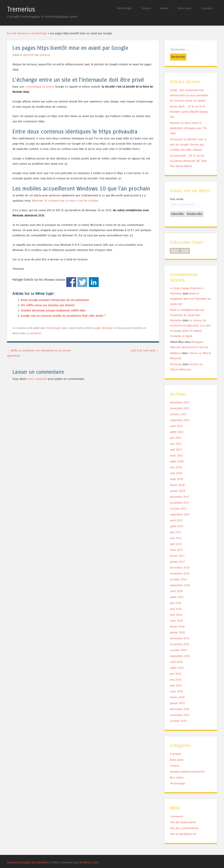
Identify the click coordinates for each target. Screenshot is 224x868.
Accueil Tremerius (18, 33)
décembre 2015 (180, 631)
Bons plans (185, 8)
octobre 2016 (178, 572)
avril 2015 (176, 679)
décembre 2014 (180, 702)
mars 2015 (177, 684)
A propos (207, 8)
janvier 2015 (178, 696)
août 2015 (176, 655)
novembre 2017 (180, 496)
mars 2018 (177, 472)
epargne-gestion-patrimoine (187, 764)
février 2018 (177, 478)
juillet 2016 (177, 590)
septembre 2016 (180, 578)
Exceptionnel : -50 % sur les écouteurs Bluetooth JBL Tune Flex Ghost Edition (188, 154)
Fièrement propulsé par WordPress (28, 855)
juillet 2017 (177, 519)
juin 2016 (176, 596)
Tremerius (21, 9)
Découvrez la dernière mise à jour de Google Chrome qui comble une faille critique (188, 137)
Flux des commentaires (184, 821)
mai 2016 (176, 602)
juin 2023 (176, 431)
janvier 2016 (178, 625)
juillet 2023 (177, 425)
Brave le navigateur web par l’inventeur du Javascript (191, 292)
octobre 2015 (178, 643)
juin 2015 (176, 667)
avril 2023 (176, 443)
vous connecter (37, 379)
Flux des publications (183, 815)
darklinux (175, 346)
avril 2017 (176, 537)
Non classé (177, 770)
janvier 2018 (178, 484)
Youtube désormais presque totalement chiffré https (53, 310)
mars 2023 (177, 449)
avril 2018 (176, 466)
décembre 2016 (180, 561)
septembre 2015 (180, 649)
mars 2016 (177, 614)
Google (97, 328)
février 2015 (177, 690)
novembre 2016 (180, 566)
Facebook (71, 282)
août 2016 (176, 584)
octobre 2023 (178, 407)
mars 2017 (177, 543)
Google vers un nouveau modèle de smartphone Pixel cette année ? (63, 316)
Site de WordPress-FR (183, 827)
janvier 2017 (178, 555)
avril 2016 (176, 608)
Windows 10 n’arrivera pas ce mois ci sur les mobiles (65, 201)
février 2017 (177, 549)
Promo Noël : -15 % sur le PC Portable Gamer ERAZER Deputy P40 (189, 105)
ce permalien (34, 333)
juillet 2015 (177, 661)
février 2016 (177, 620)
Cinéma (146, 8)
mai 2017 (176, 531)
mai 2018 (176, 460)
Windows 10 (109, 328)
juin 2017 (176, 525)
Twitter (82, 282)
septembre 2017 (180, 507)
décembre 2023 (180, 395)
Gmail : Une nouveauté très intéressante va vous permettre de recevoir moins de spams (189, 88)
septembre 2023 (180, 413)
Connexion (177, 809)
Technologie (124, 8)
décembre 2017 (180, 490)
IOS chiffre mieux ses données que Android (48, 305)
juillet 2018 (177, 454)
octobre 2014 (178, 714)
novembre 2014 (180, 708)
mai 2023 (176, 437)
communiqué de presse (40, 87)
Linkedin (94, 282)
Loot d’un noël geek (145, 350)
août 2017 (176, 513)
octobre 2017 (178, 502)
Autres (164, 8)
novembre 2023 (180, 401)
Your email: (177, 192)
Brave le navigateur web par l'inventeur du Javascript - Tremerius (187, 308)
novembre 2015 (180, 637)
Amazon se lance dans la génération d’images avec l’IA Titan (188, 121)
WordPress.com (89, 855)
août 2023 (176, 419)
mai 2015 (176, 673)
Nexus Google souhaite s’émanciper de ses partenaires (55, 300)
